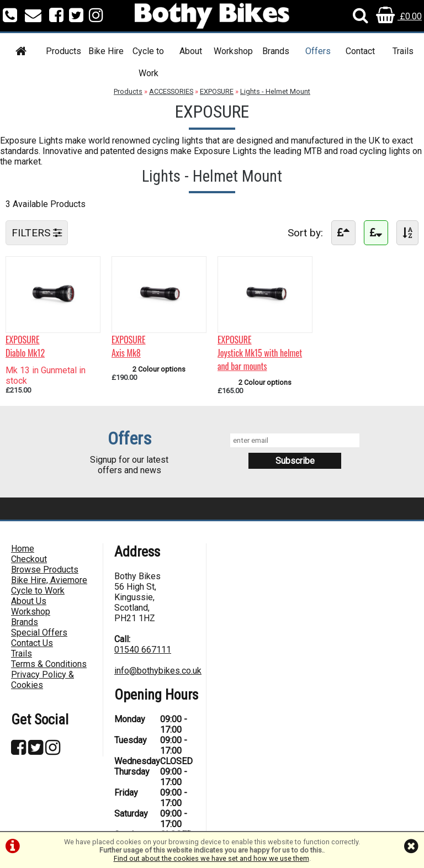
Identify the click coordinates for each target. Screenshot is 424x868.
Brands (276, 51)
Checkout (29, 559)
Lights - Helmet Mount (275, 91)
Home (23, 549)
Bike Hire (106, 51)
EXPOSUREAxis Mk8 (129, 346)
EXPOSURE (217, 91)
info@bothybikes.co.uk (158, 671)
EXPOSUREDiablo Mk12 (25, 346)
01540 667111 (143, 650)
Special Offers (39, 633)
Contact (360, 51)
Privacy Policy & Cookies (43, 680)
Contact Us (32, 643)
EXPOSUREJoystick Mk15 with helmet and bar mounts (260, 353)
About (191, 51)
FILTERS (37, 233)
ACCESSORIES (171, 91)
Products (63, 51)
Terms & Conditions (49, 664)
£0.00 (399, 16)
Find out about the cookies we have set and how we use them (211, 858)
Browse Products (45, 570)
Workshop (233, 51)
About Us (29, 601)
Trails (403, 51)
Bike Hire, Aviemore (49, 580)
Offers (318, 51)
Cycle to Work (148, 62)
